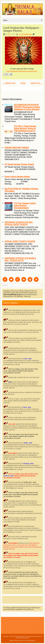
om (9, 34)
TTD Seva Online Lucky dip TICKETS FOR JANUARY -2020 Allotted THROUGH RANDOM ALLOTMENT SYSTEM (20, 520)
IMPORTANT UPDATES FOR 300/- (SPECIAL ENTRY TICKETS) (19, 223)
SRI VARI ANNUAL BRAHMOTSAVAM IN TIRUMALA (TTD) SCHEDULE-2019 (20, 538)
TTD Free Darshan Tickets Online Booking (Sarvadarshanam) (25, 206)
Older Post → (36, 83)
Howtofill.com (29, 609)
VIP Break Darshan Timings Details (19, 164)
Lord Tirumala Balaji (25, 34)
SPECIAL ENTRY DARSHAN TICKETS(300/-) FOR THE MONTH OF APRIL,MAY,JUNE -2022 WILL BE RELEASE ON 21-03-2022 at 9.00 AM (22, 322)
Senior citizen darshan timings (17, 177)
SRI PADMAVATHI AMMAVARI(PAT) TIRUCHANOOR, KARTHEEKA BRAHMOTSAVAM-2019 (23, 512)
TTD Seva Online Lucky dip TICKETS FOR (23, 434)
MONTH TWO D (24, 543)
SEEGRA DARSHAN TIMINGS (17, 148)
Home (23, 83)
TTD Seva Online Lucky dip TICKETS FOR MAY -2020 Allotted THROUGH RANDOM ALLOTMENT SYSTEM (22, 401)
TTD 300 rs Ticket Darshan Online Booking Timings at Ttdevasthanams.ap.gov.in (25, 129)
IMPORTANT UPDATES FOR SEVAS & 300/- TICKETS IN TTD (20, 259)
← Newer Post (9, 83)
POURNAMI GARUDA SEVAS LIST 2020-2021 (24, 377)
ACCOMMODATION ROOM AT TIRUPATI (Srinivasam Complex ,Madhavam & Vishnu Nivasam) (27, 107)
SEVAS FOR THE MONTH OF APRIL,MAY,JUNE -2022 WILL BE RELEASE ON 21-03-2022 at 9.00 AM (22, 331)
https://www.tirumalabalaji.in (28, 640)
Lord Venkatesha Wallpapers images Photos (21, 29)
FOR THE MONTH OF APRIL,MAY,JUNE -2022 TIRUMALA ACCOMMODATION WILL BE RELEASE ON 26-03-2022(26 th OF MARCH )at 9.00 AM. (22, 312)
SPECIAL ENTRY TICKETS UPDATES (20, 241)
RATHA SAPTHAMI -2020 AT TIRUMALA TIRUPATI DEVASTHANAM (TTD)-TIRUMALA (20, 419)
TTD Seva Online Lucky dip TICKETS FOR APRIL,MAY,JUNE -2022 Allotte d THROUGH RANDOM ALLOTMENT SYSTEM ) (22, 340)
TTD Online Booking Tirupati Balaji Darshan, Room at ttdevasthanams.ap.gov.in (27, 637)
